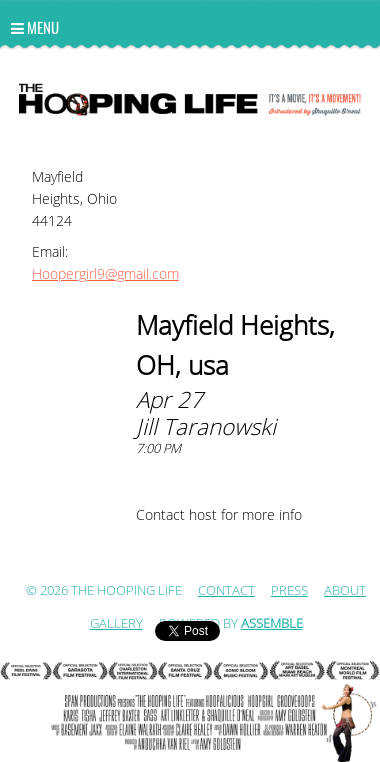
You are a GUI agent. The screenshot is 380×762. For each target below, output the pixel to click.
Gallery (116, 624)
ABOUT (345, 591)
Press (289, 591)
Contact (226, 591)
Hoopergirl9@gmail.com (105, 274)
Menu (35, 27)
